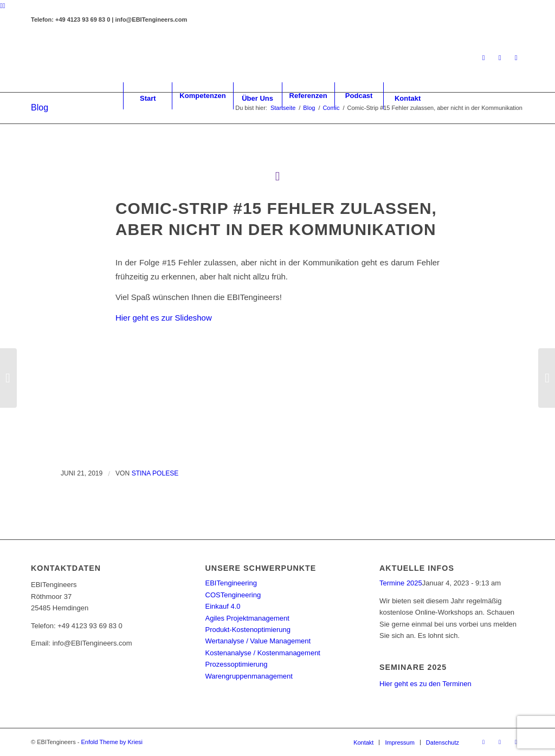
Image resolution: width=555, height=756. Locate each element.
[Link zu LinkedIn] (483, 58)
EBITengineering (231, 583)
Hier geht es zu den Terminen (425, 684)
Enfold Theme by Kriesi (112, 742)
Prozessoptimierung (237, 664)
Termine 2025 (401, 583)
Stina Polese (155, 473)
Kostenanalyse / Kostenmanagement (263, 653)
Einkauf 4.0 (223, 606)
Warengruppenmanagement (249, 676)
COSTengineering (233, 595)
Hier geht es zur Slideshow (164, 318)
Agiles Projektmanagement (247, 618)
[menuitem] (147, 96)
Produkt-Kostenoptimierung (248, 630)
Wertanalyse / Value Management (258, 641)
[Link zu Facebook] (500, 58)
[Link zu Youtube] (516, 58)
